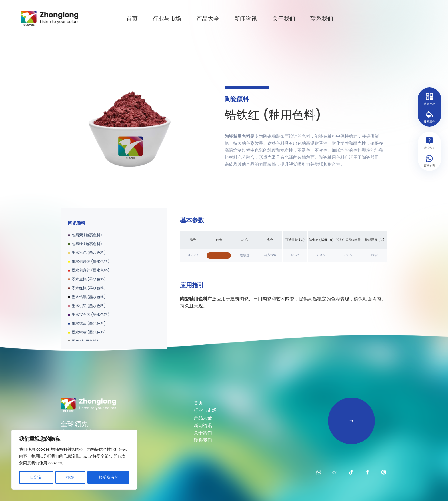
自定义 (36, 477)
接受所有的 (109, 477)
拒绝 (70, 477)
